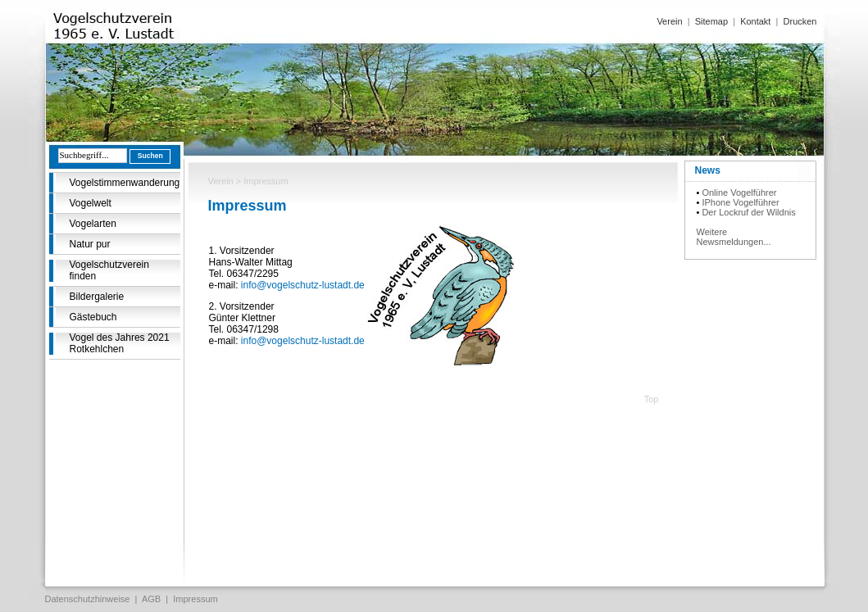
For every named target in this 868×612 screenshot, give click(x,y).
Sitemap (711, 21)
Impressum (195, 599)
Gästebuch (93, 317)
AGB (151, 599)
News (708, 170)
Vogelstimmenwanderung (125, 183)
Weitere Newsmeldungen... (734, 237)
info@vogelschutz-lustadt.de (303, 285)
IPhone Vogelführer (740, 202)
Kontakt (755, 21)
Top (652, 399)
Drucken (800, 21)
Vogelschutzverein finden (109, 270)
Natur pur (90, 244)
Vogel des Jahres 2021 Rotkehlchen (120, 343)
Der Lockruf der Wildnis (748, 212)
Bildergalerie (97, 297)
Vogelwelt (91, 203)
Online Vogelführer (739, 193)
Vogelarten (93, 224)
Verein (669, 21)
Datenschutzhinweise (88, 599)
